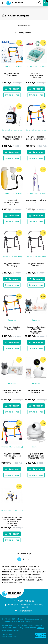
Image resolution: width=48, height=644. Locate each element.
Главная (6, 10)
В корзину (12, 89)
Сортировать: (24, 33)
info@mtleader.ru (25, 611)
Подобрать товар (24, 25)
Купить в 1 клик (12, 95)
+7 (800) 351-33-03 (25, 601)
